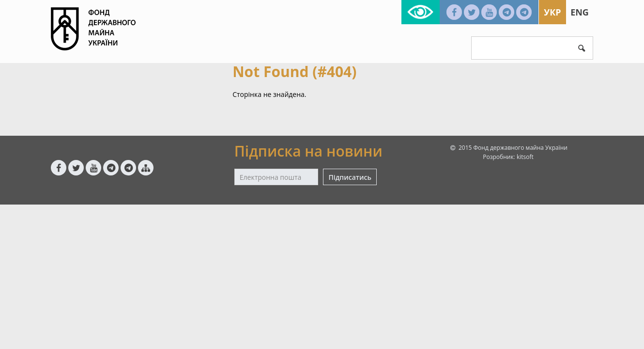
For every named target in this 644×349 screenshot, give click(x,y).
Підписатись (350, 177)
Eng (580, 12)
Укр (552, 12)
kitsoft (525, 157)
